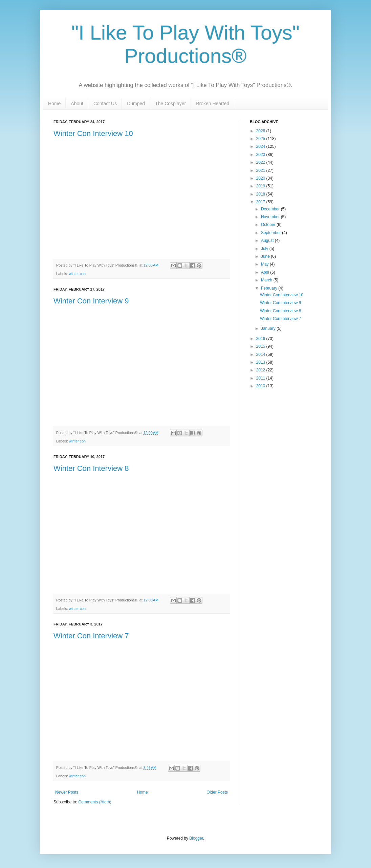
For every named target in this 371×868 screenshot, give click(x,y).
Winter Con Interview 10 (93, 133)
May (265, 264)
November (271, 217)
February (270, 288)
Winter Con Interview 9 (91, 301)
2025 (261, 139)
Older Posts (217, 792)
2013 (261, 362)
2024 (261, 146)
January (269, 328)
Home (54, 104)
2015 (261, 346)
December (271, 209)
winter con (77, 274)
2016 (261, 339)
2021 (261, 170)
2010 (261, 386)
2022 (261, 162)
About (77, 104)
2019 (261, 186)
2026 (261, 131)
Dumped (136, 104)
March (267, 280)
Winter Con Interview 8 (91, 468)
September (271, 233)
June (266, 256)
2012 (261, 370)
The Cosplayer (170, 104)
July (265, 249)
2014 (261, 355)
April (266, 272)
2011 (261, 378)
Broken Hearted (213, 104)
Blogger (196, 838)
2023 (261, 155)
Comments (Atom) (95, 802)
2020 (261, 178)
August (268, 241)
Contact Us (105, 104)
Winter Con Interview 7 (91, 636)
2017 (261, 202)
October (269, 225)
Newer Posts (67, 792)
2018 (261, 194)
